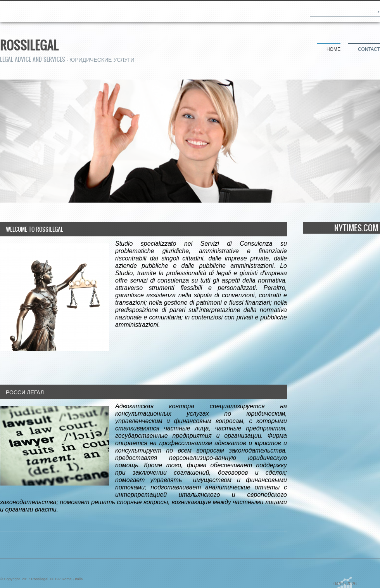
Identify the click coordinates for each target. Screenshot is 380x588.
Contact (369, 49)
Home (333, 49)
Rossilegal (29, 45)
